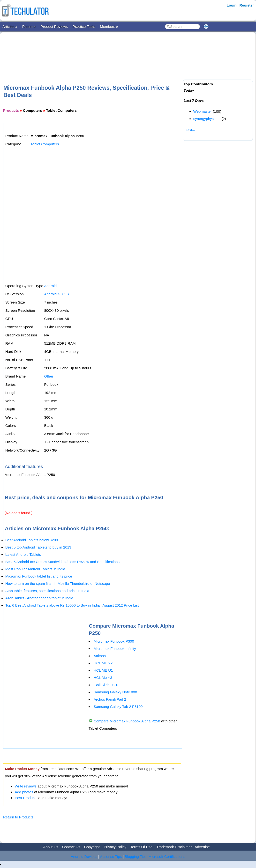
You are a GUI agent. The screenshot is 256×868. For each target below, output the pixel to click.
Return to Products (18, 817)
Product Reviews (54, 26)
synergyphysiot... (207, 119)
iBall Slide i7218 (107, 685)
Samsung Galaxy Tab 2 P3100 (118, 707)
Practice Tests (84, 26)
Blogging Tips (136, 857)
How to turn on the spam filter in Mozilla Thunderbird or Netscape (58, 583)
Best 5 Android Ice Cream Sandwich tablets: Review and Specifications (62, 562)
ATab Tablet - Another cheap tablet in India (39, 598)
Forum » (29, 26)
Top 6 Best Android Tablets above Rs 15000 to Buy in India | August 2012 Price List (72, 605)
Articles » (10, 26)
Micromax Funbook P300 (114, 641)
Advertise (202, 847)
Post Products (26, 798)
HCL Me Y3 (103, 678)
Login (232, 5)
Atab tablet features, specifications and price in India (47, 591)
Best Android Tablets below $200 (32, 540)
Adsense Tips (111, 857)
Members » (109, 26)
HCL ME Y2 (103, 663)
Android (50, 286)
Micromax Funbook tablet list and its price (39, 576)
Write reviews (26, 786)
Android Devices (84, 857)
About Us (51, 847)
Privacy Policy (115, 847)
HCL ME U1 (103, 670)
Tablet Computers (45, 144)
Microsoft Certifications (167, 857)
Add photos (24, 792)
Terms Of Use (141, 847)
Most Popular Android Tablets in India (35, 569)
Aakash (100, 656)
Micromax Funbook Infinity (115, 649)
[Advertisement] (92, 51)
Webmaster (203, 111)
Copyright (92, 847)
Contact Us (71, 847)
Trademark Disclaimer (174, 847)
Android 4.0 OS (56, 294)
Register (247, 5)
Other (49, 376)
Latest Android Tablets (23, 554)
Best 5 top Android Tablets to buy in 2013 (38, 547)
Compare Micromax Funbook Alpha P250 (127, 721)
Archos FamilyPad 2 (110, 699)
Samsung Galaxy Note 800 (115, 692)
